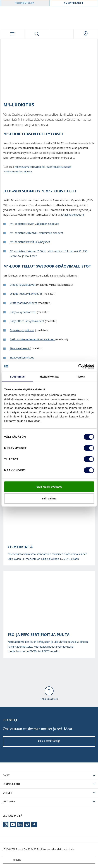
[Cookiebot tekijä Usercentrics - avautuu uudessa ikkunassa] (78, 367)
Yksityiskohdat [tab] (49, 376)
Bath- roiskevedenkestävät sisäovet (32, 339)
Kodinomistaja (25, 3)
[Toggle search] (37, 34)
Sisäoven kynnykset (22, 357)
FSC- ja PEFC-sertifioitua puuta (39, 635)
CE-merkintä (20, 547)
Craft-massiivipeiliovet (24, 303)
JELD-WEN (9, 801)
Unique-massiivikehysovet (26, 294)
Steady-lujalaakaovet (23, 285)
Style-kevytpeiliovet (22, 330)
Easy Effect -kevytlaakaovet (27, 321)
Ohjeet (8, 793)
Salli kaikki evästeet (49, 487)
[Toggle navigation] (12, 34)
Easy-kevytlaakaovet (23, 312)
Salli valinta (49, 498)
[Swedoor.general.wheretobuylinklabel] (86, 34)
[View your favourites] (61, 34)
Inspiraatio (11, 784)
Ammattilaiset (74, 3)
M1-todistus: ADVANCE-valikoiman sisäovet (37, 233)
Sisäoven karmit (20, 348)
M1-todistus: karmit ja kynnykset (30, 242)
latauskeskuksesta (73, 214)
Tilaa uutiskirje (49, 741)
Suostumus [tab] (17, 376)
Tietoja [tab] (81, 376)
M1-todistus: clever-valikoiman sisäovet (34, 224)
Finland (13, 860)
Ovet (6, 775)
